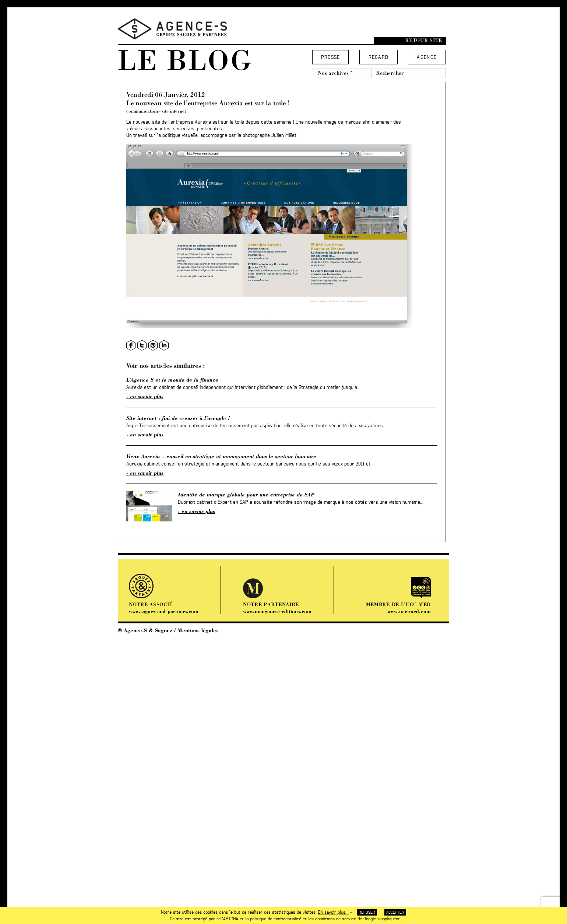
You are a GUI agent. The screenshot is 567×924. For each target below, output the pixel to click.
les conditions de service (332, 919)
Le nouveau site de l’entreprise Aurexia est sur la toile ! (208, 103)
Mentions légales (198, 630)
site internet (174, 111)
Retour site (424, 40)
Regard (379, 58)
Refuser (367, 912)
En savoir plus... (333, 912)
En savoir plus (147, 396)
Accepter (395, 912)
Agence (427, 58)
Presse (331, 58)
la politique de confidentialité (273, 919)
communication (142, 111)
